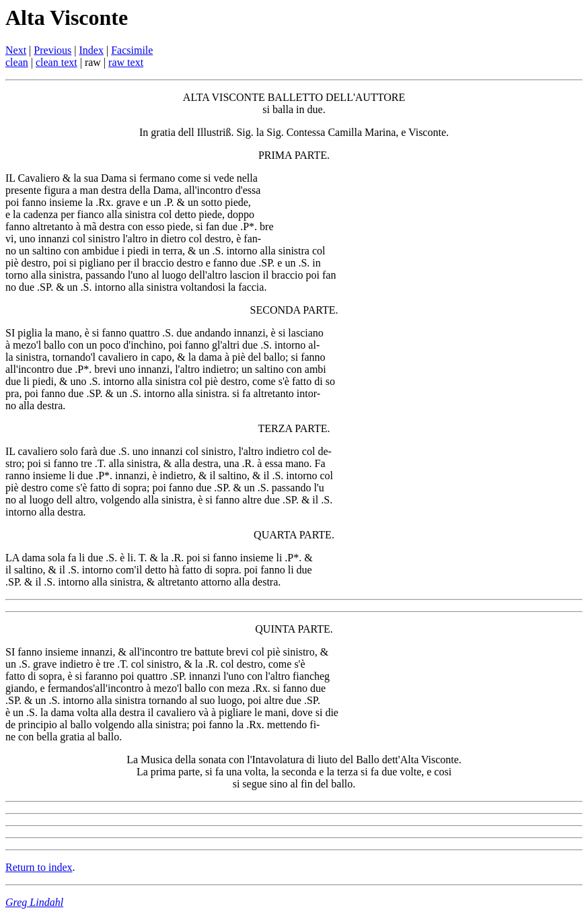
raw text (126, 62)
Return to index (39, 867)
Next (16, 50)
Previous (52, 50)
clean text (57, 62)
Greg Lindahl (34, 902)
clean (17, 62)
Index (91, 50)
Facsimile (132, 50)
